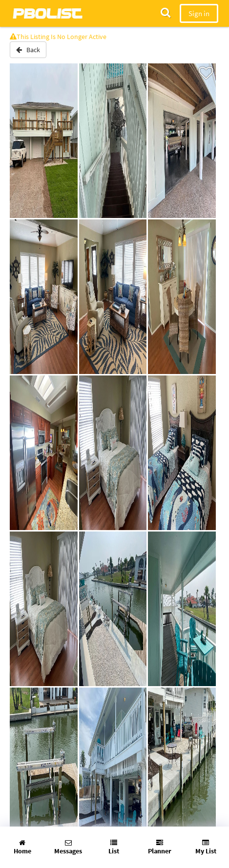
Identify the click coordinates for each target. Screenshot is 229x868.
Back (28, 50)
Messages (68, 847)
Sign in (199, 13)
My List (206, 847)
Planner (160, 847)
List (114, 847)
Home (22, 847)
